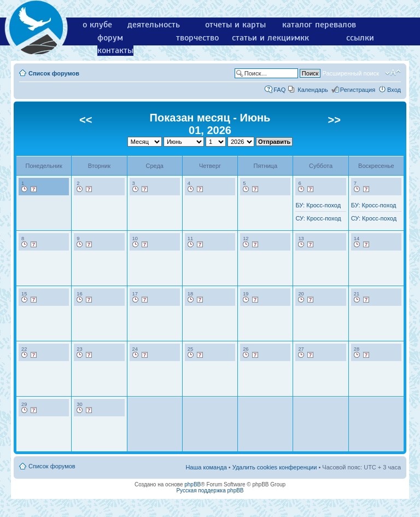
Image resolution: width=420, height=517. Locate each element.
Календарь (313, 90)
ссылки (360, 38)
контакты (115, 50)
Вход (394, 90)
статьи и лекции (264, 38)
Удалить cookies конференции (275, 467)
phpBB (192, 484)
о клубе (97, 25)
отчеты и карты (235, 25)
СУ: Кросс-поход (318, 218)
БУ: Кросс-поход (318, 205)
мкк (302, 38)
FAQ (279, 90)
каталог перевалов (319, 25)
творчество (197, 38)
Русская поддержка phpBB (210, 490)
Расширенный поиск (351, 73)
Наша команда (206, 467)
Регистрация (358, 90)
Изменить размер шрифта (393, 73)
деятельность (154, 25)
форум (110, 38)
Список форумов (54, 73)
